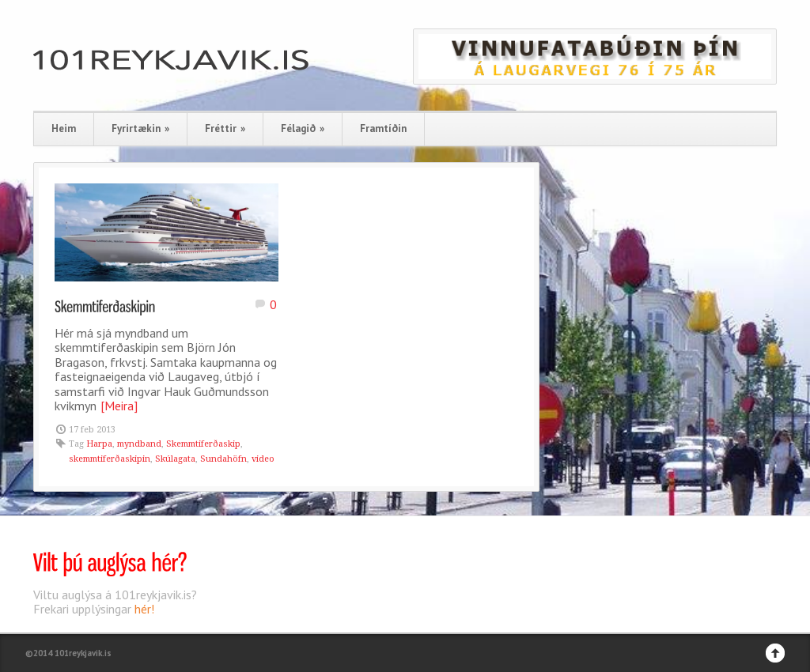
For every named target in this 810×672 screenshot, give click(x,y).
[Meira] (119, 406)
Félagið (303, 128)
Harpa (99, 444)
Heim (64, 128)
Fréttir (225, 128)
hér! (144, 609)
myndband (139, 444)
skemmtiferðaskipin (110, 459)
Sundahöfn (223, 459)
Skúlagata (175, 459)
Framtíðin (383, 128)
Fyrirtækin (140, 128)
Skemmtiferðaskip (203, 444)
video (263, 459)
